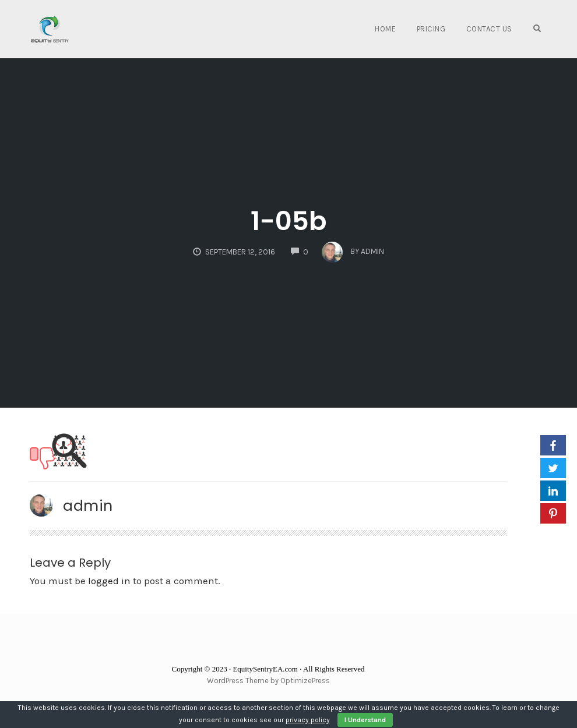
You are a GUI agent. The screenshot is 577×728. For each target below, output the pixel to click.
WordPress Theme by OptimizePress (268, 681)
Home (385, 29)
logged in (109, 581)
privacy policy (308, 720)
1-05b (288, 221)
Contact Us (489, 29)
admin (88, 506)
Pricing (431, 29)
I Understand (365, 720)
